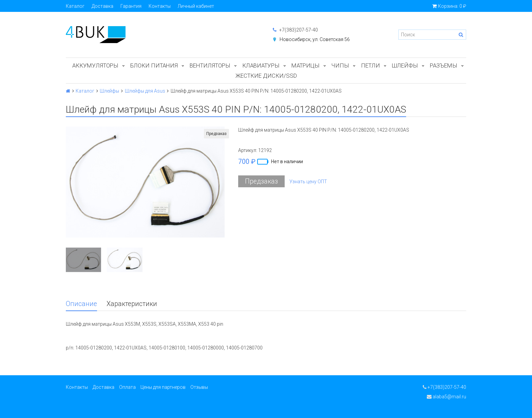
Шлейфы (405, 65)
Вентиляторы (210, 65)
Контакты (160, 6)
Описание (81, 304)
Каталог (75, 6)
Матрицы (306, 65)
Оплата (127, 387)
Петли (370, 65)
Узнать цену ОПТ (308, 182)
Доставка (102, 6)
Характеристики (132, 304)
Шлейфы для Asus (145, 91)
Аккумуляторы (95, 65)
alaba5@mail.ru (446, 397)
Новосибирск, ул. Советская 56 (315, 39)
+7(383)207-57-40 (295, 30)
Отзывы (199, 387)
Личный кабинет (196, 6)
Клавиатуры (261, 65)
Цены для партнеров (163, 387)
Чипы (340, 65)
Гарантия (131, 6)
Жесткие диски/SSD (266, 76)
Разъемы (444, 65)
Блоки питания (154, 65)
